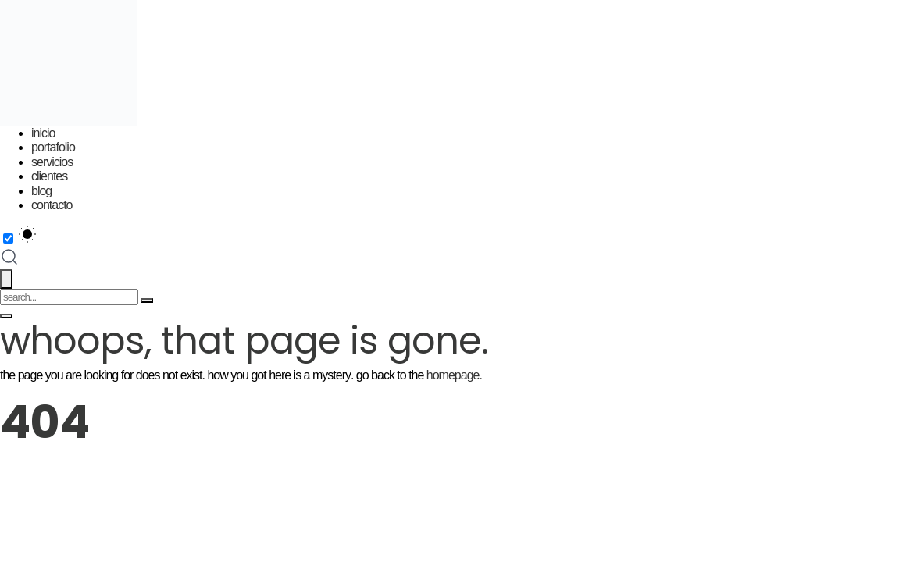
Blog (41, 191)
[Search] (147, 301)
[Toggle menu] (6, 316)
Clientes (49, 176)
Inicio (43, 133)
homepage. (454, 375)
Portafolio (53, 147)
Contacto (52, 205)
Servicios (52, 162)
